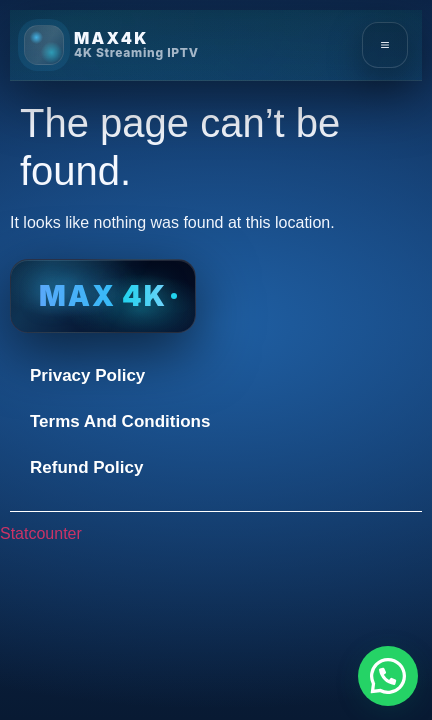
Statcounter (41, 533)
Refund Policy (86, 467)
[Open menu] (385, 45)
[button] (388, 676)
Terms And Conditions (120, 421)
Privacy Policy (87, 375)
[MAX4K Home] (111, 45)
